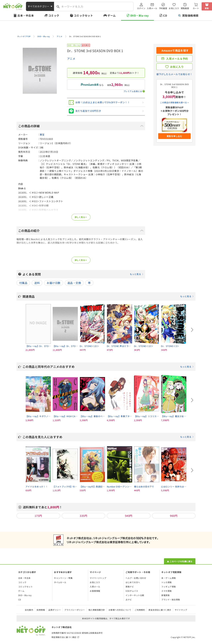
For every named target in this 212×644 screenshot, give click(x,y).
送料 (37, 283)
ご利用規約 (140, 610)
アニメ (71, 59)
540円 (129, 516)
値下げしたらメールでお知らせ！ (174, 74)
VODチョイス (132, 591)
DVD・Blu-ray (139, 15)
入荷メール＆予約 (177, 59)
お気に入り (174, 8)
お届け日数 (53, 283)
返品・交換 (74, 283)
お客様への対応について (120, 610)
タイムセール (60, 582)
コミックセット (83, 15)
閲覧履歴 (185, 8)
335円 (83, 516)
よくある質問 (83, 274)
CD (165, 15)
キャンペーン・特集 (63, 578)
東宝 (42, 135)
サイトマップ (181, 610)
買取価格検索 (188, 15)
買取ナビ (130, 587)
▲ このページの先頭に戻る (180, 561)
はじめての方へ (133, 582)
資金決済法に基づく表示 (160, 610)
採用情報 (41, 610)
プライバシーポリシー (75, 610)
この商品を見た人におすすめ (108, 437)
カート (196, 8)
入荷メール (152, 8)
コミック (54, 15)
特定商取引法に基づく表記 (64, 637)
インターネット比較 (135, 595)
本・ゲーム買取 (169, 578)
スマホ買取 (166, 591)
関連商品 (108, 296)
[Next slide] (192, 330)
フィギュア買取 (169, 587)
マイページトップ (98, 578)
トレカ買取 (166, 582)
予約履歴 (163, 8)
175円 (38, 516)
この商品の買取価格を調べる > (174, 102)
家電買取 (165, 595)
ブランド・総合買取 (171, 599)
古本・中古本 (26, 15)
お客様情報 (95, 591)
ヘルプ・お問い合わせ (136, 578)
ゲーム (112, 15)
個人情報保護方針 (97, 610)
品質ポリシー (55, 610)
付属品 (23, 283)
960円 (174, 516)
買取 (207, 8)
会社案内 (29, 610)
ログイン (141, 8)
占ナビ (129, 599)
